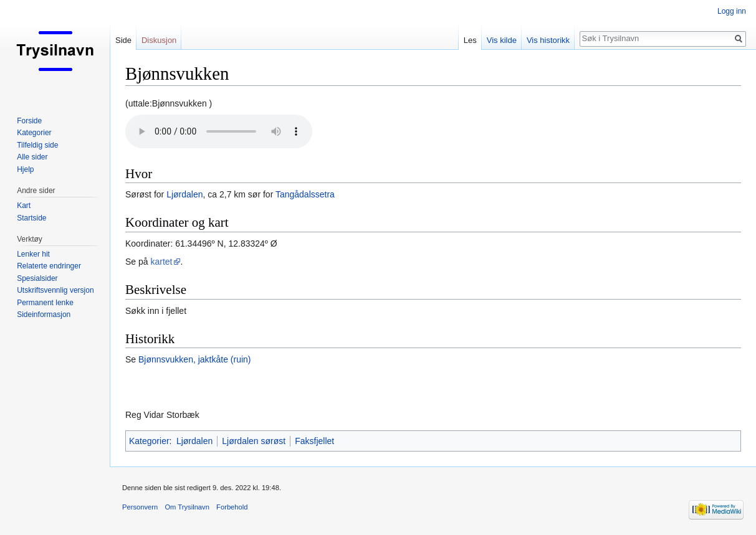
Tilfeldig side (37, 145)
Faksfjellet (314, 441)
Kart (24, 206)
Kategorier (149, 441)
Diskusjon (159, 40)
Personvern (140, 507)
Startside (31, 218)
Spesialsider (37, 278)
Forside (29, 121)
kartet (161, 262)
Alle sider (32, 157)
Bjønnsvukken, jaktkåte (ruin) (195, 359)
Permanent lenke (45, 303)
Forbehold (232, 507)
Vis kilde (502, 40)
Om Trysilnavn (187, 507)
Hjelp (25, 169)
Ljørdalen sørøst (254, 441)
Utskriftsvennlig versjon (55, 290)
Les (470, 40)
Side (123, 40)
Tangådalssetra (305, 194)
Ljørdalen (184, 194)
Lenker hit (33, 254)
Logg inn (732, 11)
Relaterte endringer (49, 266)
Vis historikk (548, 40)
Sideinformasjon (44, 315)
